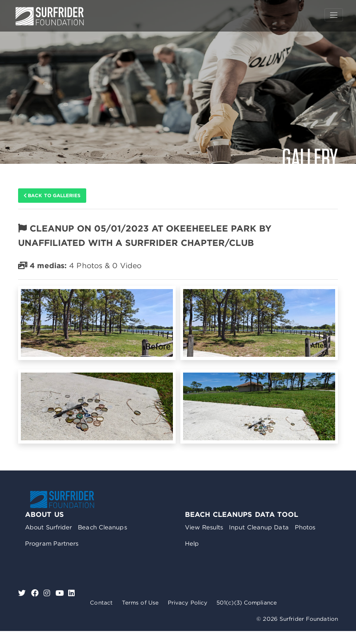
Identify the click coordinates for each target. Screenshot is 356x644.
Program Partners (52, 544)
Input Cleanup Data (259, 527)
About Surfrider (49, 527)
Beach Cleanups (102, 527)
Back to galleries (52, 195)
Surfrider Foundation (62, 499)
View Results (204, 527)
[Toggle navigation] (334, 15)
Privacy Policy (188, 602)
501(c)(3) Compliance (247, 602)
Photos (305, 527)
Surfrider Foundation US (50, 16)
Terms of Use (140, 602)
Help (192, 544)
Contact (101, 602)
